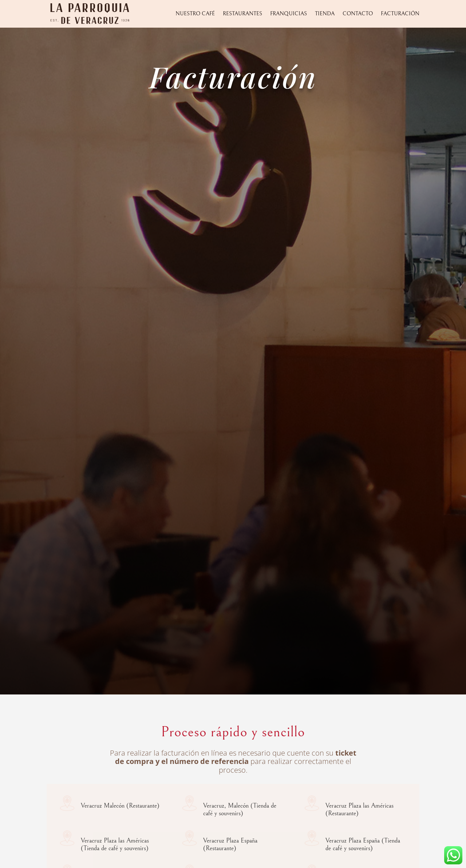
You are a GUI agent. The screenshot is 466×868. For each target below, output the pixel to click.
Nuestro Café (195, 14)
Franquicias (289, 14)
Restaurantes (242, 14)
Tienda (325, 14)
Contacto (358, 14)
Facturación (400, 14)
